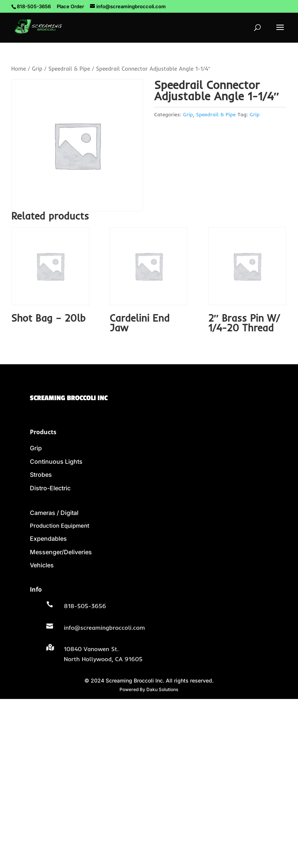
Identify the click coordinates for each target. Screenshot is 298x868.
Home (18, 69)
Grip (37, 69)
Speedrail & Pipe (69, 69)
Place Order (70, 6)
